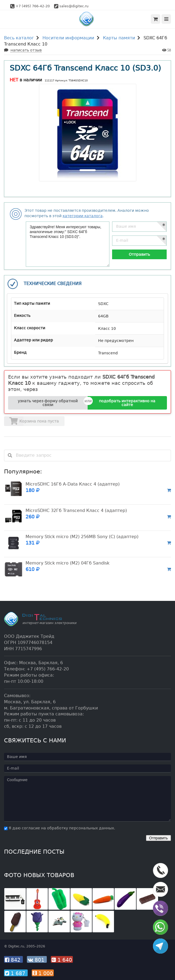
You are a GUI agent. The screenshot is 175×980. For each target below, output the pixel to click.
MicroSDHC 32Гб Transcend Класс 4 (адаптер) (76, 510)
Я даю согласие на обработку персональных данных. (60, 828)
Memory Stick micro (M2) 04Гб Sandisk (67, 563)
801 (37, 960)
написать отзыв (26, 50)
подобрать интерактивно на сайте (127, 403)
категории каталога (83, 216)
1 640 (62, 960)
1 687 (16, 973)
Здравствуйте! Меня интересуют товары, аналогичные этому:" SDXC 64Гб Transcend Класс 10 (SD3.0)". (68, 244)
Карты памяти (119, 38)
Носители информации (68, 38)
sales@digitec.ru (74, 6)
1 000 (43, 973)
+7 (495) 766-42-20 (33, 6)
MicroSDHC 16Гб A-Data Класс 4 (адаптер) (73, 484)
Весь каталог (19, 38)
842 (13, 960)
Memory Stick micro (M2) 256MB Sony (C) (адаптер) (82, 537)
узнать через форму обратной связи (48, 403)
